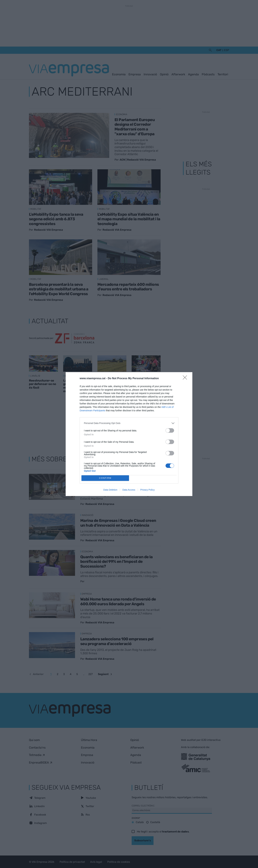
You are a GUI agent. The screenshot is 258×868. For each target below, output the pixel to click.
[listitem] (129, 423)
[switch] (170, 430)
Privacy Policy (148, 490)
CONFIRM (105, 478)
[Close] (186, 379)
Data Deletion (110, 490)
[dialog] (129, 434)
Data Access (129, 490)
